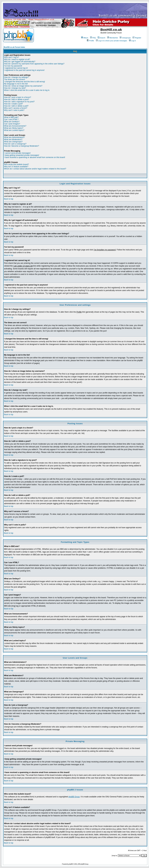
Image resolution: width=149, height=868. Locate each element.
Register (137, 38)
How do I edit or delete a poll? (16, 106)
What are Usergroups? (13, 142)
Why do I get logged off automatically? (20, 62)
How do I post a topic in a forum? (17, 97)
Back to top (9, 199)
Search (101, 38)
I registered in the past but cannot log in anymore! (24, 70)
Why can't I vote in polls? (14, 110)
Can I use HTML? (11, 119)
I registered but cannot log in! (16, 68)
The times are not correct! (15, 79)
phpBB (71, 864)
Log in (132, 41)
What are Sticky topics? (14, 128)
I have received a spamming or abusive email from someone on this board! (35, 157)
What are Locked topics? (14, 130)
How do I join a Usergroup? (15, 144)
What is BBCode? (11, 117)
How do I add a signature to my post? (19, 102)
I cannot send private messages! (17, 153)
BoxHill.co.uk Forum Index (14, 47)
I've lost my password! (13, 66)
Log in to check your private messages (112, 41)
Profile (90, 41)
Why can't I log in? (12, 57)
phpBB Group (74, 797)
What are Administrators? (14, 137)
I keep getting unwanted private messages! (22, 155)
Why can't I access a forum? (16, 108)
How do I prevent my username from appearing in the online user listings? (34, 64)
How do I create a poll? (13, 104)
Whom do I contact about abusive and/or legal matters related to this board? (35, 169)
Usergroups (125, 38)
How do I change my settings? (16, 77)
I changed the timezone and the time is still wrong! (24, 82)
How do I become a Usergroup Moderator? (21, 146)
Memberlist (112, 38)
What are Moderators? (13, 140)
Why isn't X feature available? (16, 167)
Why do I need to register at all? (17, 59)
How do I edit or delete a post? (17, 99)
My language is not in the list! (16, 84)
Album (85, 38)
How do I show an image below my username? (23, 86)
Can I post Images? (12, 124)
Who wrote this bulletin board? (16, 164)
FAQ (93, 38)
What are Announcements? (15, 126)
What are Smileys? (12, 122)
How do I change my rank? (15, 88)
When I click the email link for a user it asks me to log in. (27, 90)
